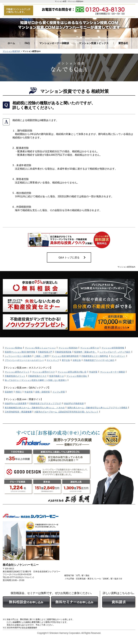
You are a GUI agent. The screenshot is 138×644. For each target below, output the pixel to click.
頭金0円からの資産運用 (16, 403)
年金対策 (93, 372)
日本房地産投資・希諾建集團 (18, 412)
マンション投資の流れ (77, 376)
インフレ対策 (59, 392)
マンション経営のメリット (17, 372)
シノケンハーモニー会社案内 (18, 356)
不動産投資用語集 (63, 352)
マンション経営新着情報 (113, 348)
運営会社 (123, 43)
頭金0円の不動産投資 (74, 403)
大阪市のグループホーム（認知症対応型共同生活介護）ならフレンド (66, 412)
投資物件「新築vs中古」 (85, 352)
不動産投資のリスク (37, 376)
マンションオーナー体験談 (54, 43)
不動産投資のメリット (15, 376)
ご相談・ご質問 (41, 356)
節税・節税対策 (43, 392)
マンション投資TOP (11, 51)
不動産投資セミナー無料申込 (95, 356)
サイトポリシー (118, 356)
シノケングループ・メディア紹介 (115, 352)
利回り (19, 392)
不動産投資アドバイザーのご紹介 (99, 360)
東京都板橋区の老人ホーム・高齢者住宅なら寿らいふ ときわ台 (35, 408)
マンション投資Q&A (68, 348)
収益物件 (9, 392)
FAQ (27, 43)
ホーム (11, 43)
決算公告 (77, 360)
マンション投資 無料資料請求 (65, 356)
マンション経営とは (89, 348)
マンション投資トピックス (94, 43)
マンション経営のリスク (44, 372)
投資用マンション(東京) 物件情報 (20, 352)
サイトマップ (53, 360)
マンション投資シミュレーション (40, 348)
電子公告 (66, 360)
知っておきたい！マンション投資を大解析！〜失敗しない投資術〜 (36, 380)
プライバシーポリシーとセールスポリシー (24, 360)
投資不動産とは (57, 376)
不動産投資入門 (45, 352)
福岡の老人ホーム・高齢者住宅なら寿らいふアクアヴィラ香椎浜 (97, 408)
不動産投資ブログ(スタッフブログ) (45, 403)
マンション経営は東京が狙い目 (72, 372)
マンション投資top (13, 348)
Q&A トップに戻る (69, 257)
